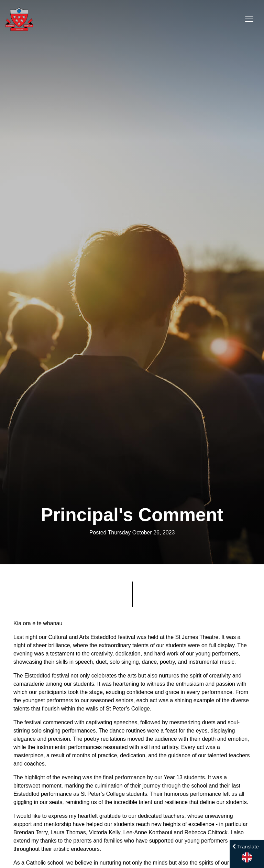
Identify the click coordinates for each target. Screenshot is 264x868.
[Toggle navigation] (249, 19)
